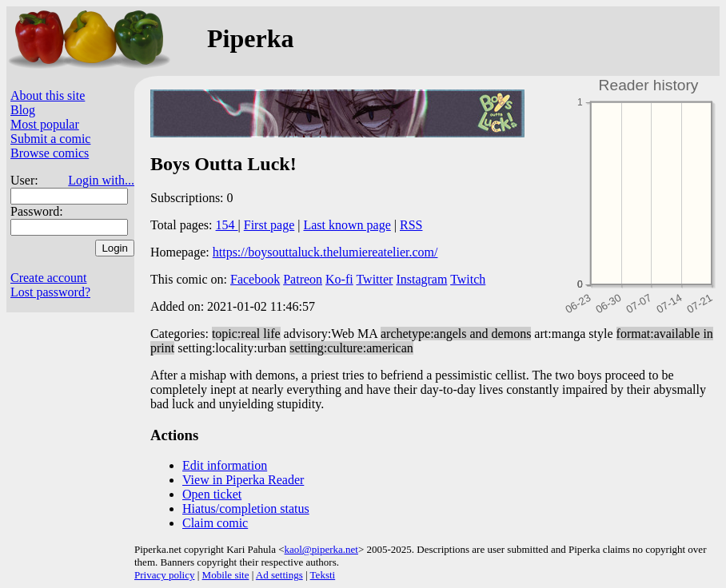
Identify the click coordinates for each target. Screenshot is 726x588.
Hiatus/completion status (246, 509)
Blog (23, 110)
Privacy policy (164, 575)
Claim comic (215, 523)
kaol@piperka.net (321, 549)
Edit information (225, 465)
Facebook (255, 279)
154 (227, 225)
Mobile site (226, 575)
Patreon (303, 279)
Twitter (374, 279)
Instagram (421, 279)
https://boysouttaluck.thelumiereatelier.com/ (325, 252)
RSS (411, 225)
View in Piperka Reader (243, 480)
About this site (48, 95)
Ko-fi (339, 279)
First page (269, 225)
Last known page (347, 225)
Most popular (45, 124)
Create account (49, 278)
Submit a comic (50, 139)
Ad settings (279, 575)
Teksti (323, 575)
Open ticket (212, 494)
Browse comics (50, 153)
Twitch (468, 279)
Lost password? (50, 292)
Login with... (101, 180)
